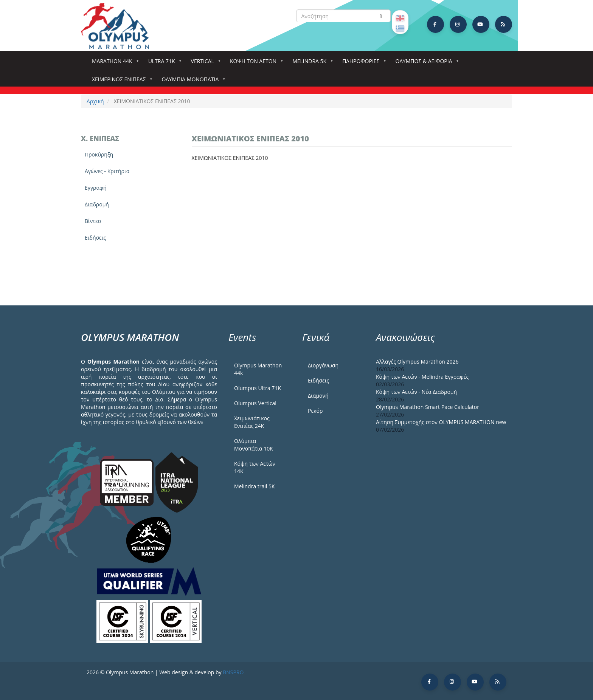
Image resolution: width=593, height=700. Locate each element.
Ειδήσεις (95, 238)
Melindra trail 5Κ (255, 486)
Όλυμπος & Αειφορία (425, 63)
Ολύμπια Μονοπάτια (192, 81)
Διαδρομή (97, 204)
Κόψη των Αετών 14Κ (255, 467)
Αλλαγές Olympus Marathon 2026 (417, 362)
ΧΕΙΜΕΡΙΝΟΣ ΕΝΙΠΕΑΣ (120, 81)
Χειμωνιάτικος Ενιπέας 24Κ (252, 422)
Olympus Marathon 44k (258, 369)
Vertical (204, 63)
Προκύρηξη (99, 154)
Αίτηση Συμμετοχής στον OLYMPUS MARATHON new (441, 422)
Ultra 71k (163, 63)
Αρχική (95, 101)
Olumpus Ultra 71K (258, 388)
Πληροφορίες (362, 63)
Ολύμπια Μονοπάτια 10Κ (254, 445)
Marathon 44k (114, 63)
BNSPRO (233, 672)
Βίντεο (93, 221)
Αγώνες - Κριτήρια (107, 171)
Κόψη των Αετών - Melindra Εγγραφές (422, 377)
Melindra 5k (311, 63)
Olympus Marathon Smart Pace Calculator (428, 407)
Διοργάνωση (323, 365)
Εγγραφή (96, 188)
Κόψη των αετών (255, 63)
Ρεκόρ (315, 411)
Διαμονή (318, 396)
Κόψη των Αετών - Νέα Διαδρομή (416, 392)
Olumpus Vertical (255, 403)
